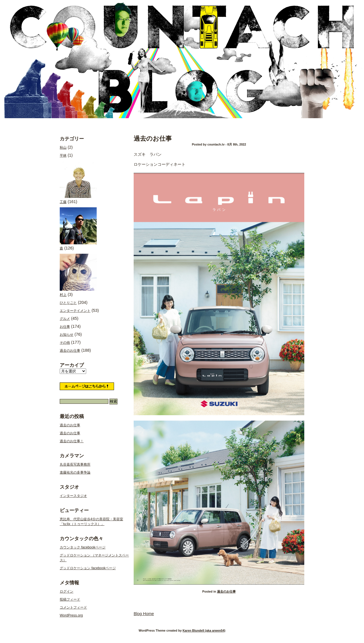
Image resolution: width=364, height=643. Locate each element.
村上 (78, 275)
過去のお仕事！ (72, 441)
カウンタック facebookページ (83, 547)
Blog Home (144, 614)
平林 (63, 155)
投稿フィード (70, 599)
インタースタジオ (73, 496)
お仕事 (65, 327)
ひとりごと (68, 303)
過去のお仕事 (153, 139)
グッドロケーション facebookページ (88, 568)
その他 (65, 343)
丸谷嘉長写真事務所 (75, 464)
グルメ (65, 319)
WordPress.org (71, 615)
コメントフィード (73, 607)
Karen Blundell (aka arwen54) (204, 630)
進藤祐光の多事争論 (75, 472)
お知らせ (67, 335)
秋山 (63, 148)
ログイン (67, 591)
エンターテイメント (75, 311)
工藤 (78, 182)
